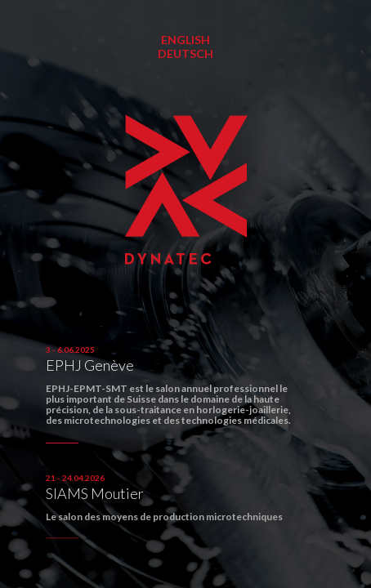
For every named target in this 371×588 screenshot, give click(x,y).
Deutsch (185, 53)
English (185, 40)
